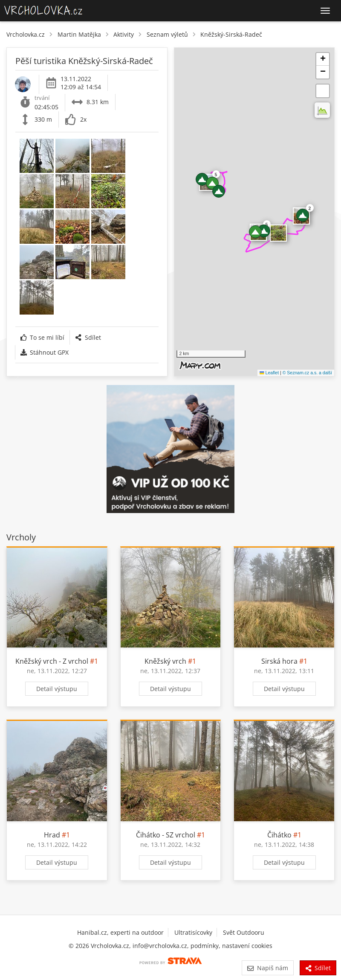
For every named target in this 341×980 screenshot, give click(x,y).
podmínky (205, 946)
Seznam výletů (167, 34)
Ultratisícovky (193, 932)
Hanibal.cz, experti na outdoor (120, 932)
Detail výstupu (57, 689)
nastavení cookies (247, 946)
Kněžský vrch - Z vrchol (52, 661)
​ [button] (278, 233)
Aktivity (124, 34)
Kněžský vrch (165, 661)
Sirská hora (279, 661)
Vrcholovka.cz (26, 34)
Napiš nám (267, 968)
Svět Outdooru (244, 932)
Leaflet (269, 373)
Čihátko (279, 835)
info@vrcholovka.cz (160, 946)
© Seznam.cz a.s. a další (307, 373)
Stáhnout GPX (45, 352)
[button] (219, 191)
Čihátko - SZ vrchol (166, 835)
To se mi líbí (42, 337)
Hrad (52, 835)
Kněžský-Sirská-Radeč (231, 34)
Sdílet (88, 337)
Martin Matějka (79, 34)
